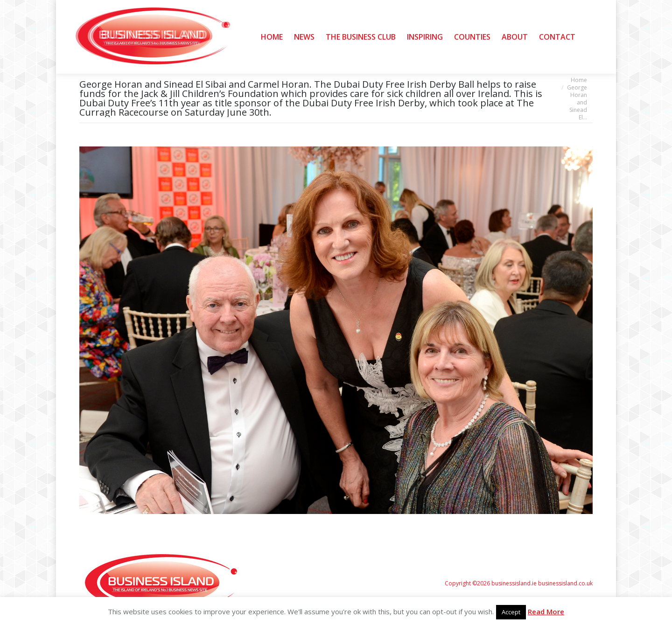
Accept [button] (511, 612)
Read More (546, 611)
